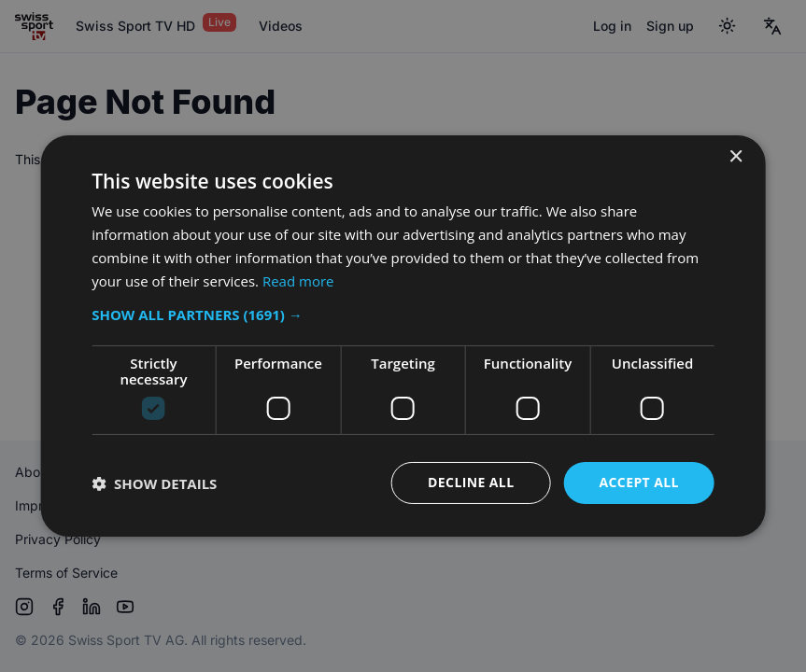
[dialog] (403, 336)
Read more (298, 281)
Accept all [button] (638, 482)
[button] (403, 315)
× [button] (735, 157)
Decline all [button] (471, 482)
